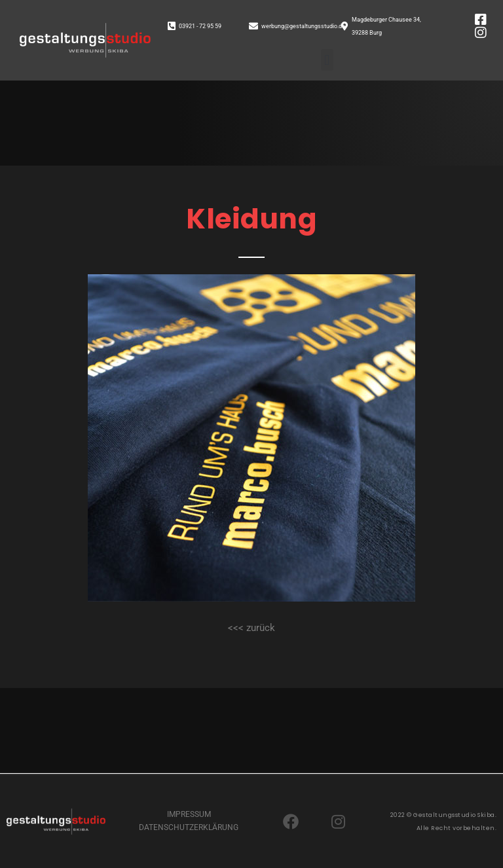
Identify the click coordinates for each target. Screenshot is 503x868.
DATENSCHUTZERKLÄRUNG (189, 827)
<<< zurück (251, 628)
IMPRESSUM (189, 814)
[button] (327, 60)
